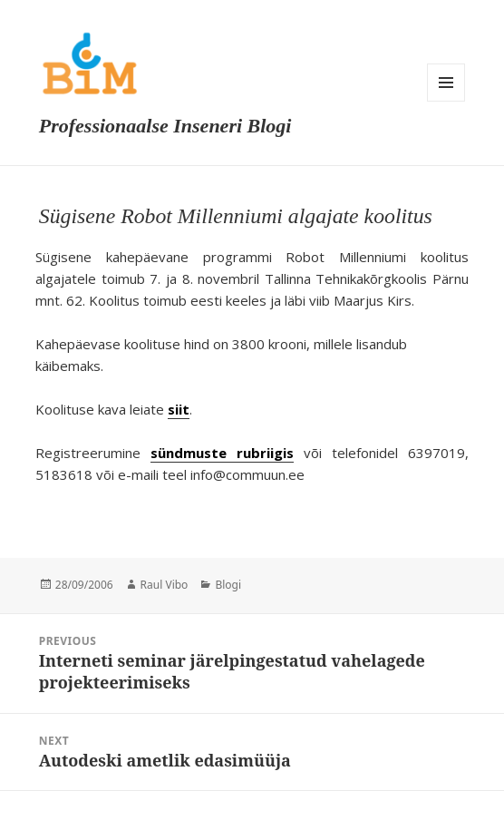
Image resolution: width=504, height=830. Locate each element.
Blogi (228, 585)
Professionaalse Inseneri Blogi (165, 126)
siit (179, 409)
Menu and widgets (446, 83)
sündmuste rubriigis (222, 453)
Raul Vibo (165, 585)
